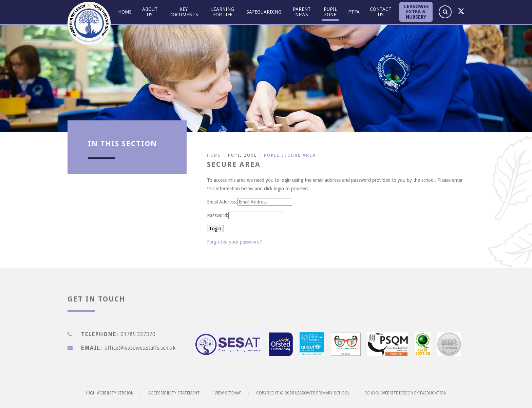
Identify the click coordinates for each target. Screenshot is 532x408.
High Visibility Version (110, 393)
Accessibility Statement (174, 393)
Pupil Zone (242, 155)
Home (214, 155)
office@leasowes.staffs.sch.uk (140, 348)
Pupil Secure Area (290, 155)
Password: (218, 215)
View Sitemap (228, 393)
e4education (433, 393)
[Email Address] (265, 202)
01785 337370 (138, 334)
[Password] (256, 215)
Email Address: (222, 202)
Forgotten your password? (234, 242)
